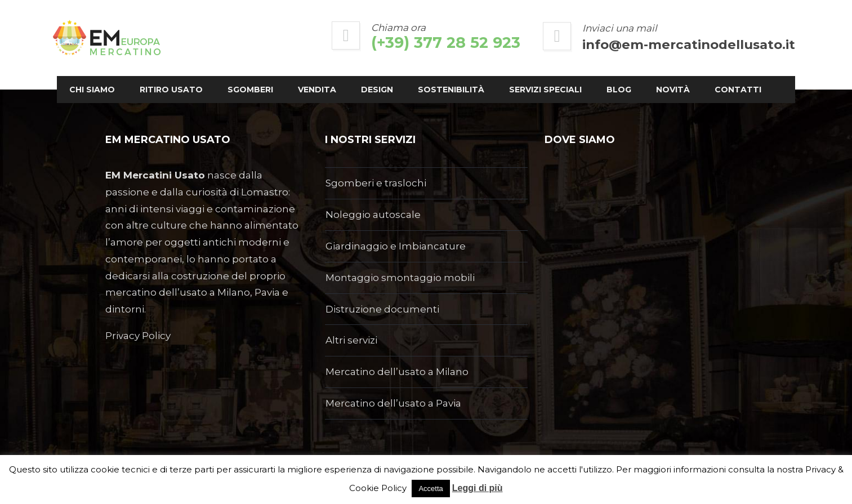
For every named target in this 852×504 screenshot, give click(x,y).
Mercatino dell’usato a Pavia (393, 403)
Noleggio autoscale (373, 215)
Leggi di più (478, 488)
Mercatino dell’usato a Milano (397, 372)
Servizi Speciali (594, 76)
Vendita (365, 76)
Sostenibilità (499, 76)
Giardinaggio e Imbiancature (396, 246)
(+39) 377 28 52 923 (398, 43)
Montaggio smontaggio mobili (400, 278)
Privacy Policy (138, 336)
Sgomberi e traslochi (376, 183)
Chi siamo (140, 76)
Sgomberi (299, 76)
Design (425, 76)
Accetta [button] (431, 489)
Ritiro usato (220, 76)
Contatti (200, 103)
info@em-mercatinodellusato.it (641, 44)
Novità (135, 103)
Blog (667, 76)
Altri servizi (351, 340)
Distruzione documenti (382, 309)
